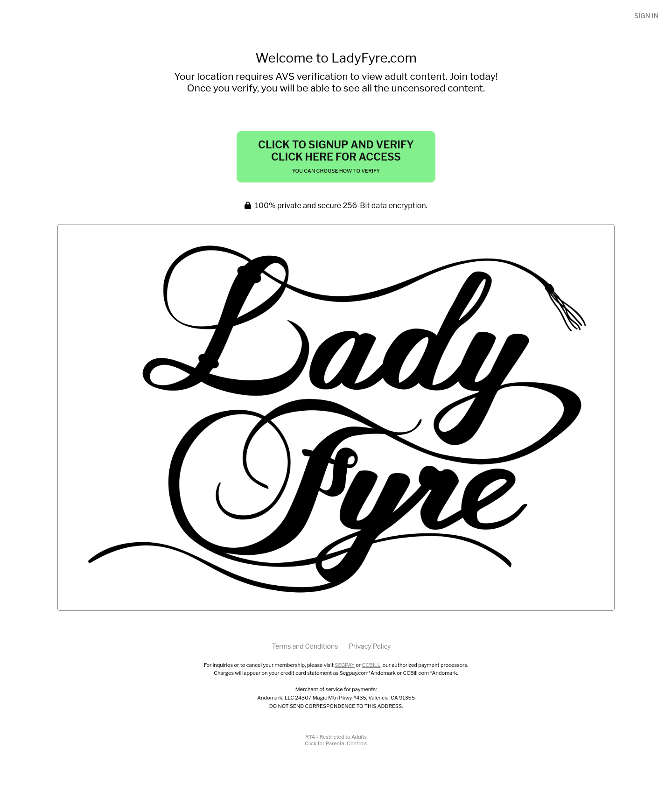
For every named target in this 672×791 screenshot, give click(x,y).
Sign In (646, 16)
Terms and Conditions (305, 646)
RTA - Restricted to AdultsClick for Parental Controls (336, 740)
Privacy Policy (370, 646)
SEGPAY (345, 665)
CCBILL (371, 665)
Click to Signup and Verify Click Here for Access (336, 156)
